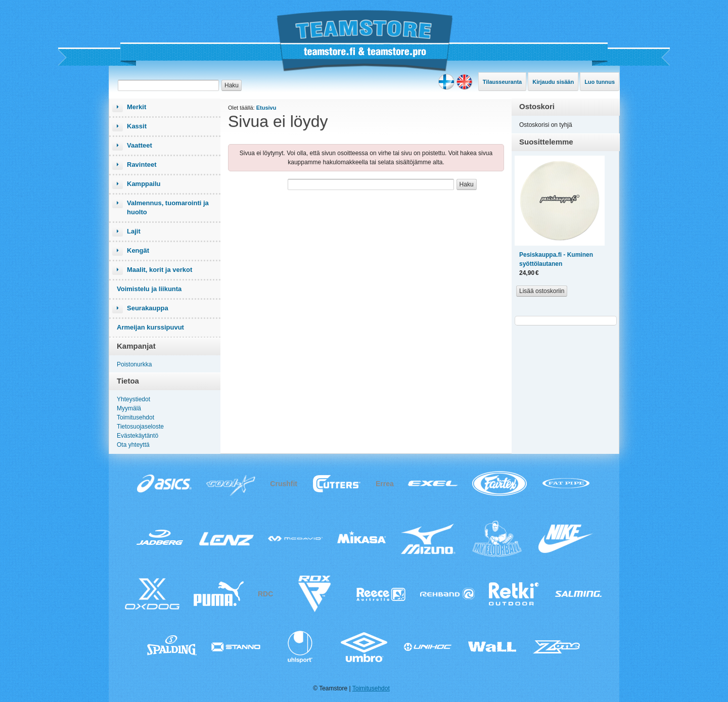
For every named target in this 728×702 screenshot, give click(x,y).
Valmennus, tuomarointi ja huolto (168, 207)
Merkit (136, 107)
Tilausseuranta (502, 82)
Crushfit (284, 484)
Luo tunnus (600, 82)
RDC (265, 594)
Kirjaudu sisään (553, 82)
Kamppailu (144, 184)
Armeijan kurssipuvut (150, 327)
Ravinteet (142, 165)
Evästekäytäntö (138, 436)
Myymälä (129, 408)
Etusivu (266, 108)
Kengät (138, 250)
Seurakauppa (148, 308)
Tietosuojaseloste (140, 427)
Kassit (137, 126)
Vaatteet (140, 145)
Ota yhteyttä (133, 445)
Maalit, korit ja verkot (160, 270)
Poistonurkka (134, 364)
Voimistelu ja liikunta (149, 289)
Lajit (134, 231)
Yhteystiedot (133, 399)
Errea (385, 484)
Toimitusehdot (135, 417)
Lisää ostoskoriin (542, 291)
